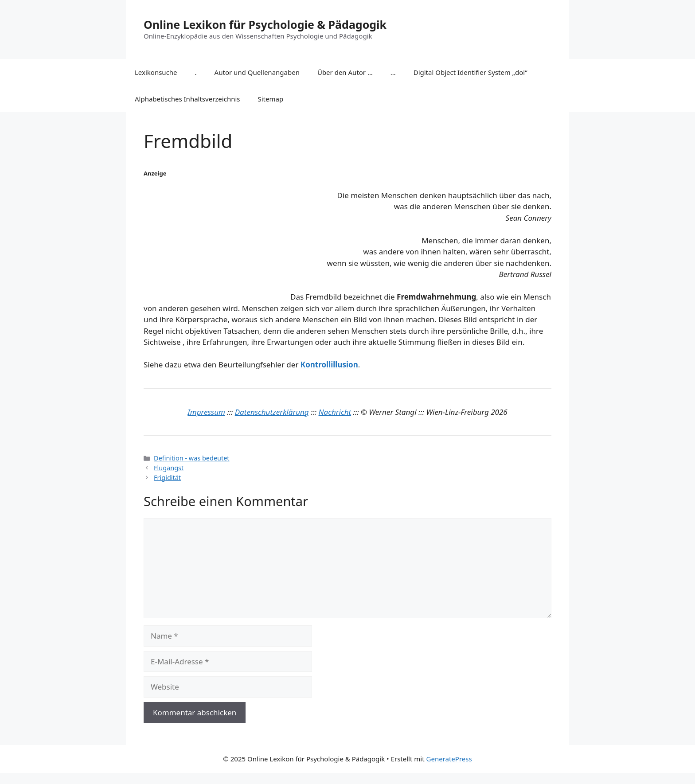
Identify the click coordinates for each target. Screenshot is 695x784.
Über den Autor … (345, 72)
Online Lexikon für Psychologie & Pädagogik (265, 24)
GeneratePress (449, 759)
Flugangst (169, 468)
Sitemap (271, 99)
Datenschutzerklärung (272, 412)
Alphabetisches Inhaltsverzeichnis (187, 99)
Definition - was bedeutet (191, 458)
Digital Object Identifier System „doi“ (470, 72)
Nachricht (335, 412)
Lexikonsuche (156, 72)
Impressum (206, 412)
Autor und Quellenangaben (257, 72)
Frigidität (167, 478)
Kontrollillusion (329, 365)
